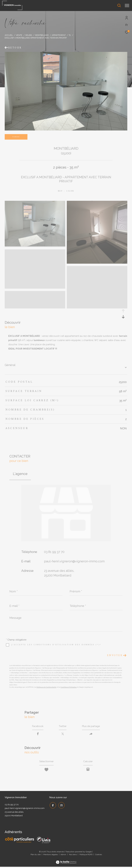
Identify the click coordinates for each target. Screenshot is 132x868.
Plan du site (36, 856)
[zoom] (35, 246)
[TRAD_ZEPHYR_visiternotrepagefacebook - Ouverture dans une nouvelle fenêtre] (52, 806)
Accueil (9, 35)
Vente (19, 35)
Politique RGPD (86, 856)
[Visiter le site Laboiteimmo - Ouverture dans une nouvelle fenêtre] (66, 861)
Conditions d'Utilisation (69, 687)
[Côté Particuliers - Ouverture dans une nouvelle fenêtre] (20, 841)
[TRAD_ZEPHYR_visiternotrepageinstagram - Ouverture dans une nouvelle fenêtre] (61, 806)
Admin (64, 856)
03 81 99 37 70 (54, 552)
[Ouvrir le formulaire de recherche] (110, 6)
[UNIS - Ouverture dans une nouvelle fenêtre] (44, 841)
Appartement (59, 35)
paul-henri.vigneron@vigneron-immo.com (74, 561)
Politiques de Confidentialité (46, 687)
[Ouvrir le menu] (127, 6)
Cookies (99, 856)
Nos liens (73, 856)
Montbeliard (42, 35)
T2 (70, 35)
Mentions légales (51, 856)
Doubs (29, 35)
